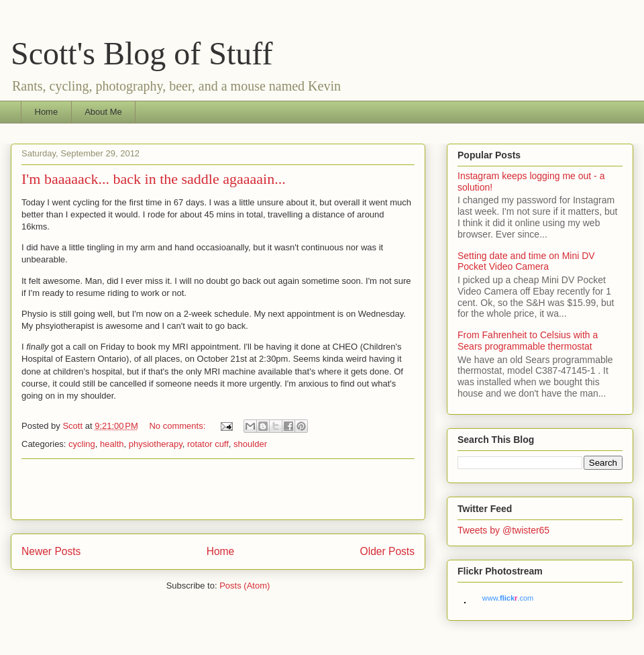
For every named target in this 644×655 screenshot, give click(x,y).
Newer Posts (51, 551)
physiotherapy (156, 444)
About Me (103, 112)
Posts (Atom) (245, 586)
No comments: (178, 426)
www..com (508, 598)
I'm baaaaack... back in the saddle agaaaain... (154, 179)
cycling (82, 444)
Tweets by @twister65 (503, 530)
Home (47, 112)
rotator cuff (208, 444)
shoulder (250, 444)
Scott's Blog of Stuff (142, 53)
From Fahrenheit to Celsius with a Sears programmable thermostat (528, 341)
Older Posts (387, 551)
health (112, 444)
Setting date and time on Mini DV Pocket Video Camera (526, 261)
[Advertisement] (218, 489)
